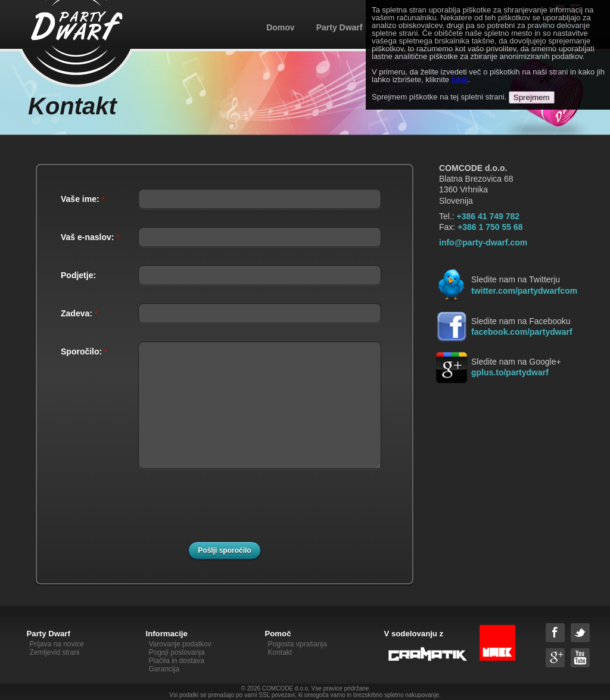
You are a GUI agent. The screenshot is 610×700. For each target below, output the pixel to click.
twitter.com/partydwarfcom (524, 291)
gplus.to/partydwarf (510, 372)
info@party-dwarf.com (483, 242)
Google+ (555, 658)
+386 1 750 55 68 (490, 227)
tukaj (460, 80)
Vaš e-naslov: (90, 237)
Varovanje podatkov (180, 644)
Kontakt (280, 652)
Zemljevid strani (55, 652)
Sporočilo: (84, 351)
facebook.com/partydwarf (522, 332)
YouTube (580, 658)
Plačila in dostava (177, 661)
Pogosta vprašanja (298, 644)
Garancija (164, 669)
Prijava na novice (57, 644)
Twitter (580, 633)
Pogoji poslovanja (177, 652)
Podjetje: (78, 275)
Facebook (555, 633)
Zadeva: (79, 313)
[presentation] (230, 510)
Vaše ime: (83, 199)
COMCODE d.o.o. (286, 688)
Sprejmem (532, 97)
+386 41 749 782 (488, 216)
